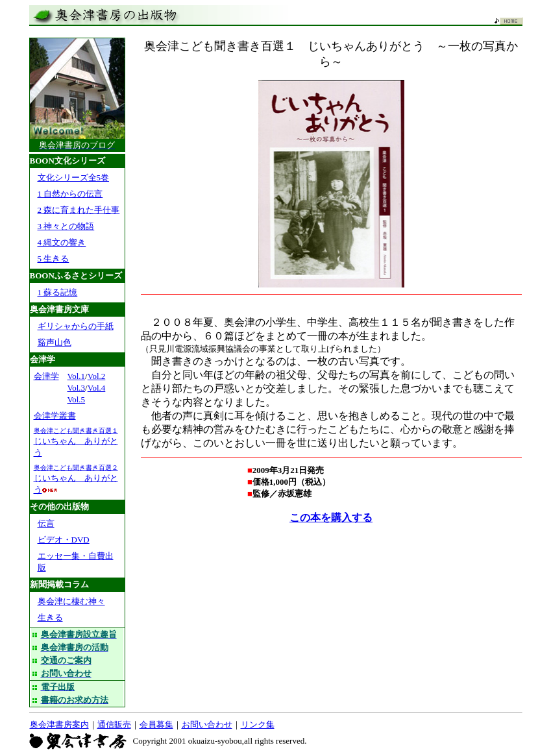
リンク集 (258, 725)
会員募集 (156, 725)
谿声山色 (55, 342)
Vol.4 (97, 388)
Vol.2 (97, 376)
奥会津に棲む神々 (71, 601)
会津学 (46, 376)
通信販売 (114, 725)
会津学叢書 (55, 416)
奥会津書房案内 (59, 725)
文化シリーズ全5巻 (74, 177)
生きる (50, 617)
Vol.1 (77, 376)
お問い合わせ (207, 725)
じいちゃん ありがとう (76, 442)
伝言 (46, 523)
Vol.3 (77, 388)
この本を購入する (331, 518)
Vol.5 (77, 399)
